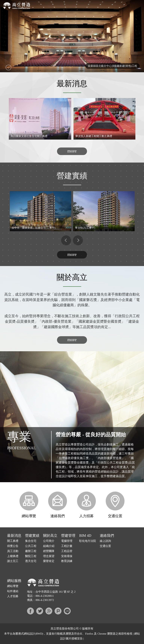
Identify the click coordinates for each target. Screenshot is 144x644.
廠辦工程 (31, 551)
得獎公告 (13, 546)
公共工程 (31, 546)
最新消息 (14, 536)
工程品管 (67, 551)
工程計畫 (67, 546)
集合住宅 (31, 541)
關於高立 (50, 536)
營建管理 (68, 536)
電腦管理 (67, 541)
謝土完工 (13, 561)
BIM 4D (85, 536)
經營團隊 (49, 551)
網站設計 (29, 634)
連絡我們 (58, 505)
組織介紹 (49, 546)
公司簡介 (49, 541)
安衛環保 (67, 556)
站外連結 (13, 591)
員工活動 (13, 551)
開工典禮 (13, 541)
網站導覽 (29, 505)
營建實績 (32, 536)
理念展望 (49, 556)
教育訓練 (67, 561)
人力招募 (86, 505)
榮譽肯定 (49, 561)
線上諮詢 (105, 541)
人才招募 (13, 596)
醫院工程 (31, 556)
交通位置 (115, 505)
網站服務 (14, 581)
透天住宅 (31, 561)
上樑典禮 (13, 556)
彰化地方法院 (88, 541)
